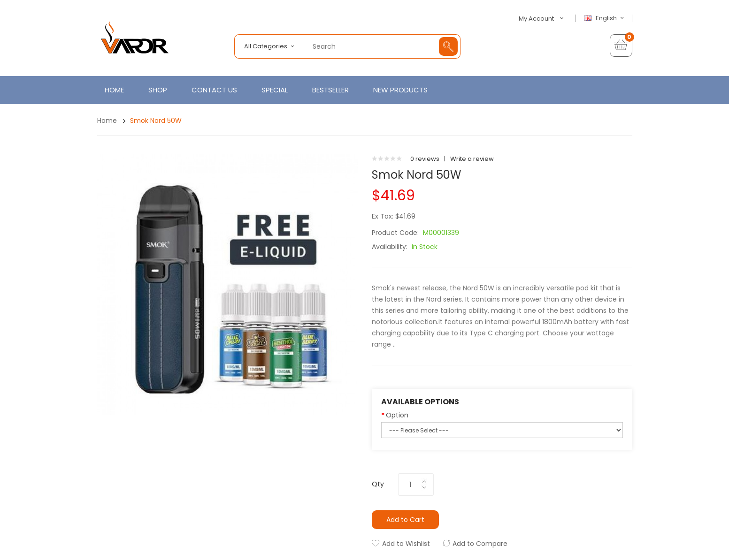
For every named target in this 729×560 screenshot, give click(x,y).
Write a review (472, 159)
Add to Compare (480, 544)
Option (397, 415)
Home (107, 121)
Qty (378, 484)
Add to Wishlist (406, 544)
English (605, 18)
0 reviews (425, 159)
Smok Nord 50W (156, 121)
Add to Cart (405, 520)
